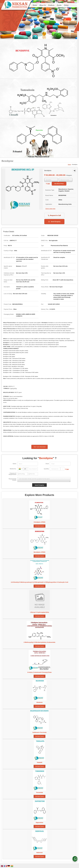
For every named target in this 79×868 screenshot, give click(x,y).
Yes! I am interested (39, 447)
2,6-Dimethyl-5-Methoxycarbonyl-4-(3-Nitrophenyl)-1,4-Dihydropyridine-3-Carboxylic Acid (39, 582)
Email (47, 464)
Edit (48, 184)
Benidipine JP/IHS (40, 552)
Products (51, 5)
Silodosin (39, 702)
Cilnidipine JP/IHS (40, 522)
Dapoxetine (39, 823)
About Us (43, 5)
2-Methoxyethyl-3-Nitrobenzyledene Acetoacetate (39, 642)
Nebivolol (39, 853)
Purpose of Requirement (12, 474)
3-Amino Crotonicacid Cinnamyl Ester (40, 672)
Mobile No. (13, 469)
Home (35, 5)
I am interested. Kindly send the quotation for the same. (44, 479)
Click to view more (50, 209)
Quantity (46, 469)
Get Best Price (59, 184)
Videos (66, 5)
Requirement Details (12, 479)
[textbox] (66, 180)
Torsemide (39, 792)
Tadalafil (40, 762)
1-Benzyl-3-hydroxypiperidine (40, 612)
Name (15, 464)
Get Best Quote (40, 526)
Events (59, 5)
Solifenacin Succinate (39, 732)
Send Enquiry (54, 222)
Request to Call (54, 215)
